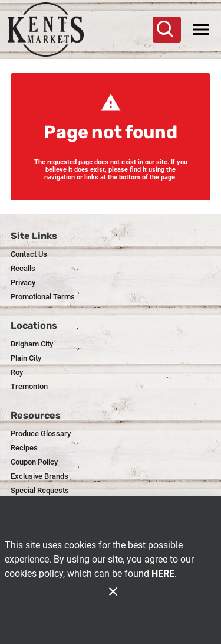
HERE (163, 573)
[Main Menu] (201, 30)
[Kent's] (51, 30)
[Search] (166, 30)
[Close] (113, 591)
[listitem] (29, 254)
